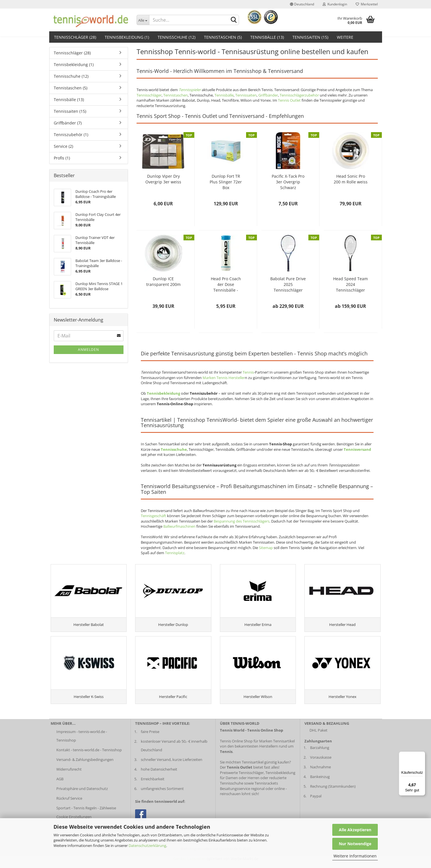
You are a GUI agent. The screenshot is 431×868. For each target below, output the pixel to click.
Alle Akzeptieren (355, 830)
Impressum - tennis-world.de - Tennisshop (82, 743)
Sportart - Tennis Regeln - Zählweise (86, 814)
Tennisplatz (175, 553)
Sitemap (266, 548)
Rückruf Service (69, 805)
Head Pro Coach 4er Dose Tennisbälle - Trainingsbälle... (226, 284)
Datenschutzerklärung (147, 846)
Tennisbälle (224, 95)
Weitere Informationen (355, 856)
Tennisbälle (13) (267, 37)
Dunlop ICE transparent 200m (163, 282)
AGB (60, 786)
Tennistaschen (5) (223, 37)
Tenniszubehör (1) (71, 135)
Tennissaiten (246, 95)
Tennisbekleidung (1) (127, 37)
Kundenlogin (335, 4)
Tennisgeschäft (153, 516)
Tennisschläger (149, 95)
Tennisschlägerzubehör (299, 95)
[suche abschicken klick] (234, 20)
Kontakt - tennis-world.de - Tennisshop (89, 757)
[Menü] (422, 755)
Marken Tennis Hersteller (224, 378)
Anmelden (88, 350)
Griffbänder (268, 95)
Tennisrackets (266, 790)
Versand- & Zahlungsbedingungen (85, 766)
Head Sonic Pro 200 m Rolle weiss (351, 179)
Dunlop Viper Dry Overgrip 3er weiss (163, 179)
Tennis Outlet (289, 100)
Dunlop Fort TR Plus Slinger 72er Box (226, 182)
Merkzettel (367, 4)
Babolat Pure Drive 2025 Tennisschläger (288, 284)
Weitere (345, 37)
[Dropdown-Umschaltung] (143, 20)
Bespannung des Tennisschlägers (242, 521)
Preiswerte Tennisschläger (242, 779)
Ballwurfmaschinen (179, 526)
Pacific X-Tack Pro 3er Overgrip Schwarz (288, 182)
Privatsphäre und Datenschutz (82, 795)
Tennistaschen (176, 95)
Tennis (248, 372)
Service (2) (63, 146)
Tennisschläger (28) (75, 37)
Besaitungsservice (235, 795)
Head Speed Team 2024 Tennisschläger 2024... (350, 284)
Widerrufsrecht (69, 776)
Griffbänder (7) (68, 123)
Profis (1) (62, 158)
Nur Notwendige (355, 844)
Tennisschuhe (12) (177, 37)
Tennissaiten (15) (310, 37)
